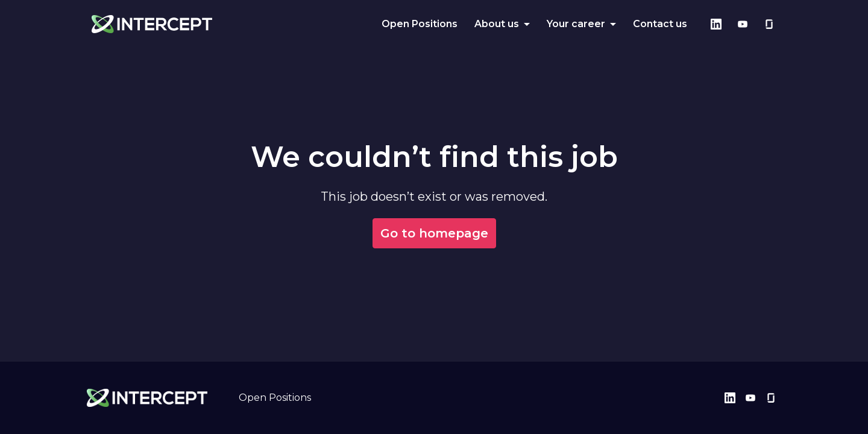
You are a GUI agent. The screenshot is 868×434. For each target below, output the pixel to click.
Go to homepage (434, 233)
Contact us (660, 24)
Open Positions (420, 24)
